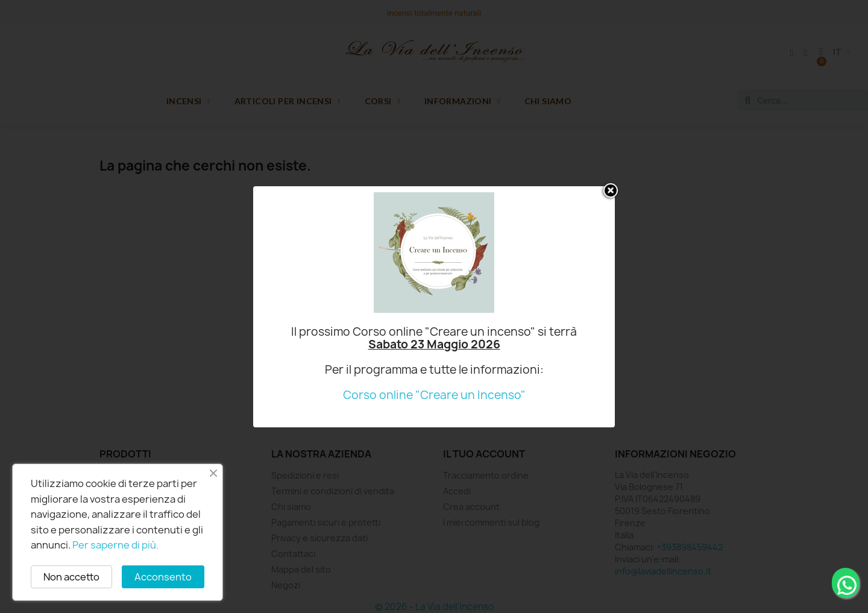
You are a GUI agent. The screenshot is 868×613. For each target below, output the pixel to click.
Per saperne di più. (115, 545)
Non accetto (71, 577)
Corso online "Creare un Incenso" (434, 395)
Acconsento (163, 577)
